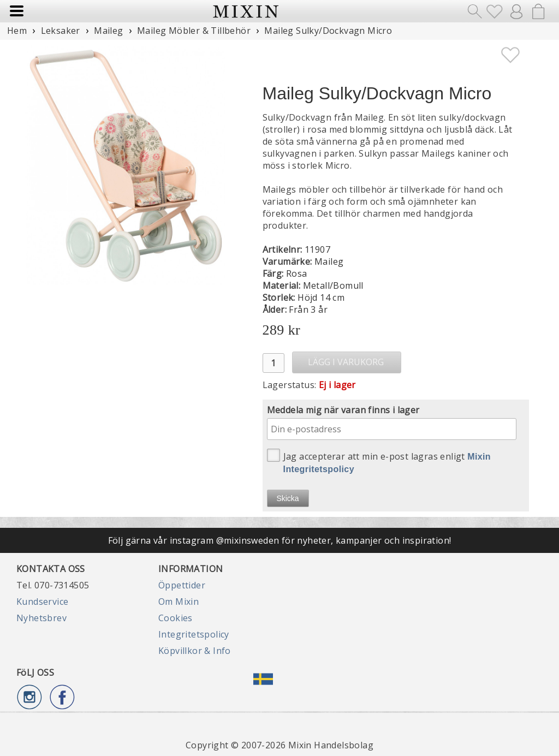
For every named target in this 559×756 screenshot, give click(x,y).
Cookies (176, 618)
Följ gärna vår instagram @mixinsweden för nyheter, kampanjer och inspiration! (280, 540)
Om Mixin (179, 602)
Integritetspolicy (194, 634)
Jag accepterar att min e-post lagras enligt (379, 461)
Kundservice (42, 602)
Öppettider (182, 585)
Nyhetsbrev (41, 618)
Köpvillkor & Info (195, 651)
